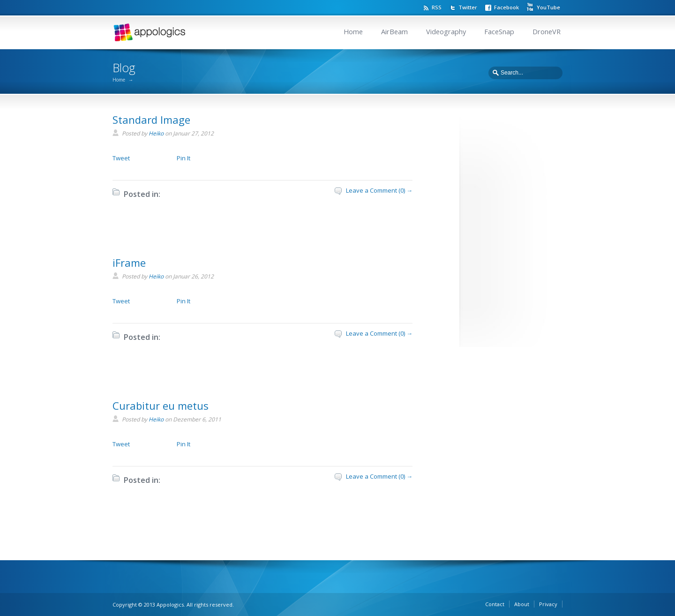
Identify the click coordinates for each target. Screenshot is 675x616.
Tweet (121, 158)
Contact (495, 604)
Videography (446, 32)
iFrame (129, 263)
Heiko (156, 133)
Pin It (184, 158)
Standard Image (151, 120)
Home (353, 32)
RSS (437, 7)
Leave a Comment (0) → (379, 190)
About (522, 604)
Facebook (506, 7)
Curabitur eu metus (161, 406)
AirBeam (394, 32)
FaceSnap (499, 32)
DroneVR (547, 32)
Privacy (548, 604)
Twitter (468, 7)
